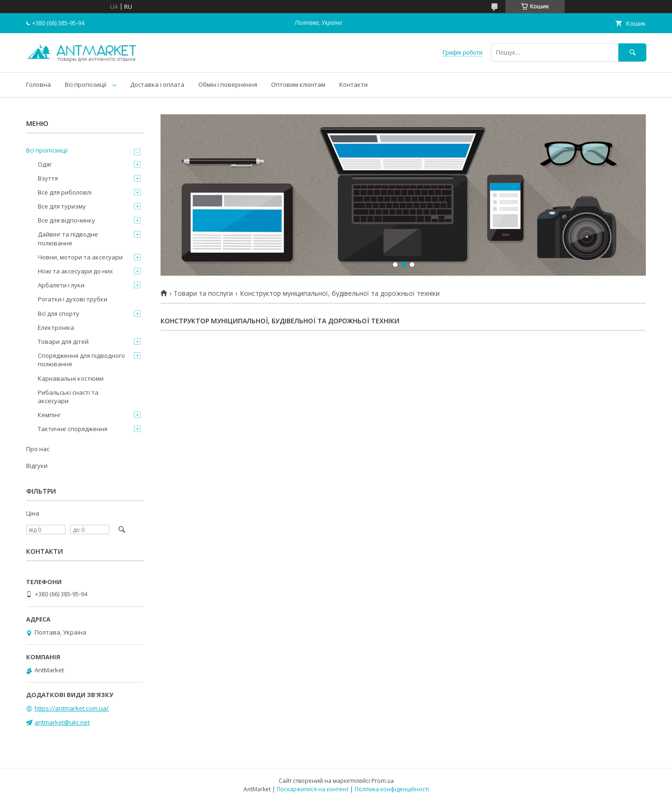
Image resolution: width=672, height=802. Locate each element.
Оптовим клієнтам (298, 84)
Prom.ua (383, 781)
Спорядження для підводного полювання (81, 360)
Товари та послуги (203, 293)
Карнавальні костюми (71, 378)
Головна (38, 84)
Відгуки (37, 466)
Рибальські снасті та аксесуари (68, 397)
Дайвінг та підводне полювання (68, 238)
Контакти (353, 84)
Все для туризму (62, 206)
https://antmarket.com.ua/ (72, 708)
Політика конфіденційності (392, 789)
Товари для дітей (63, 342)
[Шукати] (632, 52)
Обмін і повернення (228, 84)
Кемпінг (49, 415)
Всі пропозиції (86, 84)
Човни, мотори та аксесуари (80, 257)
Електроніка (56, 328)
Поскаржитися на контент (313, 789)
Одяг (45, 164)
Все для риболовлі (65, 192)
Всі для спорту (59, 314)
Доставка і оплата (157, 84)
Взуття (48, 178)
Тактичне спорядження (73, 429)
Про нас (38, 449)
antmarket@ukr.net (62, 722)
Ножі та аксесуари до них (75, 271)
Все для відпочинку (66, 220)
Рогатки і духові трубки (73, 299)
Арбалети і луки (61, 285)
